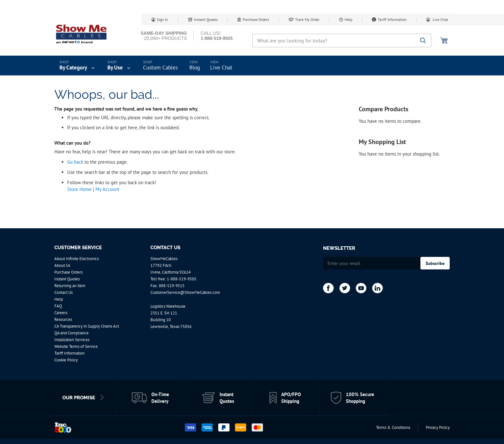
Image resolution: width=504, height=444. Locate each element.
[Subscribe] (435, 263)
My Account (107, 189)
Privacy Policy (438, 427)
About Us (62, 265)
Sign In (162, 19)
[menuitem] (78, 66)
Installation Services (72, 340)
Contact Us (63, 292)
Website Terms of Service (76, 346)
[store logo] (82, 34)
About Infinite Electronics (76, 259)
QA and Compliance (72, 333)
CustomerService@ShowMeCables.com (185, 292)
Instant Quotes (206, 19)
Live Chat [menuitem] (221, 68)
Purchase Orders (256, 19)
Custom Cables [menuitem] (160, 68)
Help (348, 19)
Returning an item (70, 286)
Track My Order (307, 19)
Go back (75, 162)
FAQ (58, 306)
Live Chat (440, 19)
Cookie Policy (66, 360)
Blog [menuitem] (195, 68)
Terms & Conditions (393, 427)
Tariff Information (392, 19)
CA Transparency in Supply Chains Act (87, 326)
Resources (63, 319)
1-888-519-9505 (182, 279)
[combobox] (342, 41)
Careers (61, 313)
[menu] (252, 66)
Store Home (79, 189)
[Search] (423, 41)
